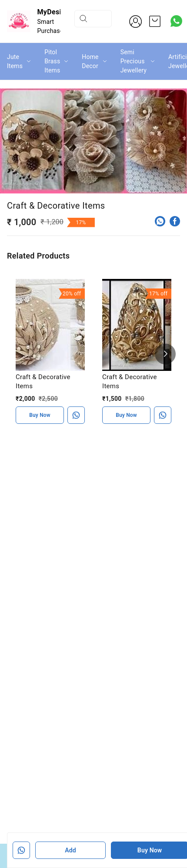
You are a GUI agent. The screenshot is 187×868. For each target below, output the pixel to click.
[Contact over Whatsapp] (176, 21)
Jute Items (15, 61)
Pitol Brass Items (52, 61)
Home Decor (90, 61)
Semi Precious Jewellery (134, 61)
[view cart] (155, 21)
